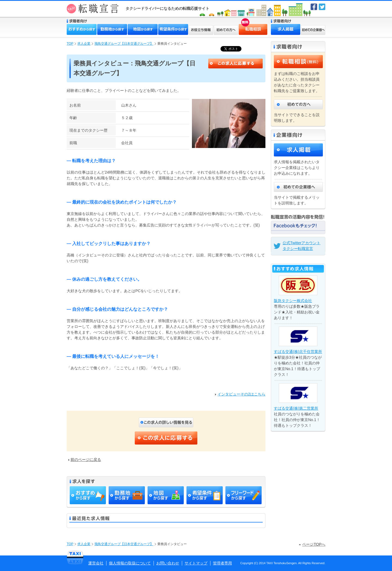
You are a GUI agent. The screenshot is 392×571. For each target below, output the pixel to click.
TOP (70, 44)
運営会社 (96, 563)
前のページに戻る (85, 460)
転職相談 (244, 26)
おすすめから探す (82, 29)
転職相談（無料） (298, 62)
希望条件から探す (173, 29)
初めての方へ (226, 30)
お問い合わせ (168, 563)
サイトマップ (196, 563)
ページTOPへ (312, 544)
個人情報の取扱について (130, 563)
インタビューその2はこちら (240, 394)
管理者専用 (222, 563)
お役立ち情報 (201, 30)
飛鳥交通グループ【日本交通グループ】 (124, 44)
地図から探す (143, 29)
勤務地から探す (112, 29)
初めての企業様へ (313, 30)
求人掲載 (286, 29)
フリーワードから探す (244, 495)
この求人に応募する (235, 64)
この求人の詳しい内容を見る (166, 422)
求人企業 (84, 44)
